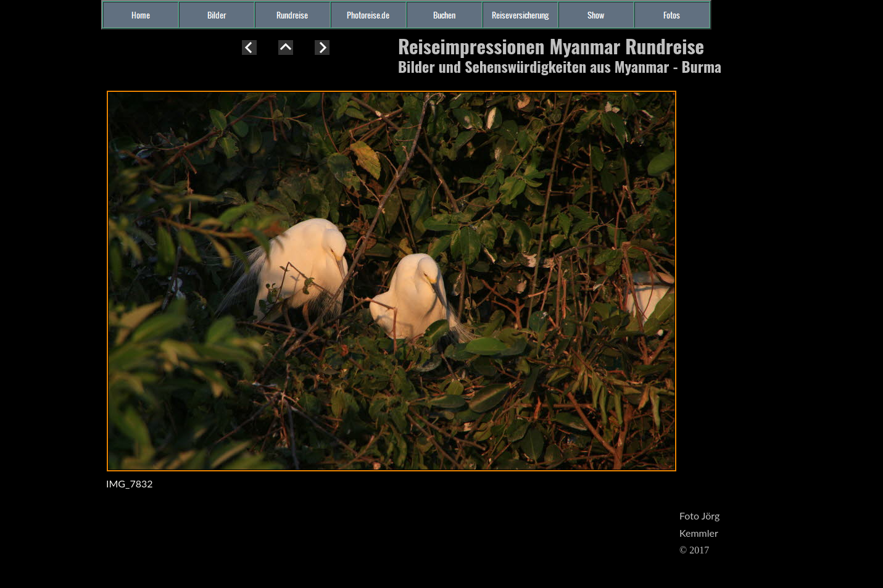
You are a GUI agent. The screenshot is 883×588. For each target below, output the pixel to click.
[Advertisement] (49, 262)
